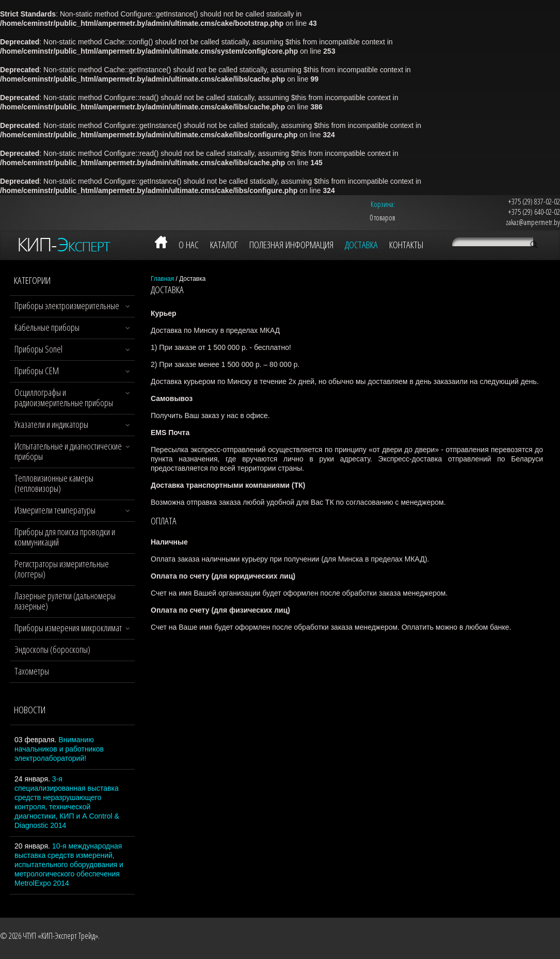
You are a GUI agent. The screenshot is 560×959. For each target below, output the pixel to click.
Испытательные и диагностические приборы (68, 451)
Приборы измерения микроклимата (70, 628)
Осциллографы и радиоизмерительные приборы (64, 397)
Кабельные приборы (47, 327)
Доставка (361, 245)
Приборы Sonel (38, 349)
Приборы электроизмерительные (67, 306)
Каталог (224, 245)
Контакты (406, 245)
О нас (189, 245)
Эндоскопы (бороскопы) (52, 649)
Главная (162, 279)
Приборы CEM (37, 371)
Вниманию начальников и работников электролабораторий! (59, 749)
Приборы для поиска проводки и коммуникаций (65, 537)
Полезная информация (291, 245)
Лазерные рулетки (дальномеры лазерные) (65, 601)
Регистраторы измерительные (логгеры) (62, 569)
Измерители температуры (55, 510)
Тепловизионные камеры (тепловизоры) (54, 483)
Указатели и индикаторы (51, 424)
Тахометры (32, 671)
